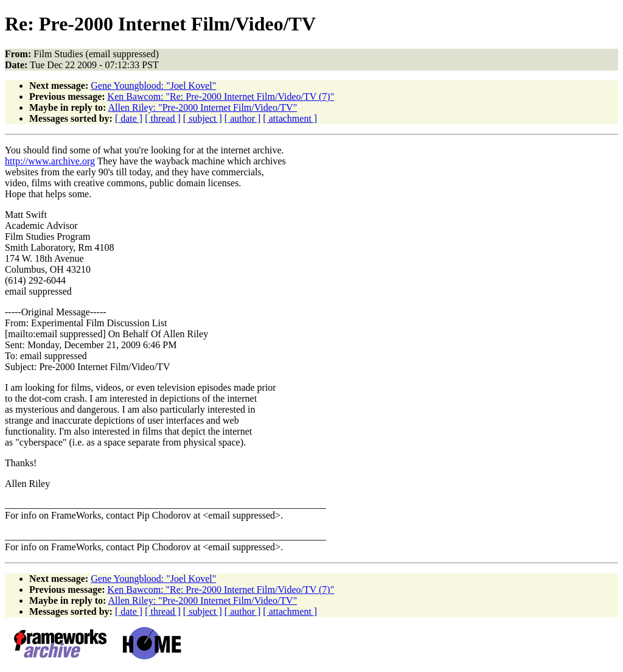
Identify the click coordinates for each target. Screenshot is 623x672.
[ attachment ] (290, 118)
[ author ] (243, 118)
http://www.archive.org (50, 161)
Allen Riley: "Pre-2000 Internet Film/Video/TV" (202, 107)
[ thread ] (163, 118)
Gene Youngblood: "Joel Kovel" (153, 86)
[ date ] (129, 118)
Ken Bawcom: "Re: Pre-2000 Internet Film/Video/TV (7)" (221, 96)
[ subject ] (203, 118)
